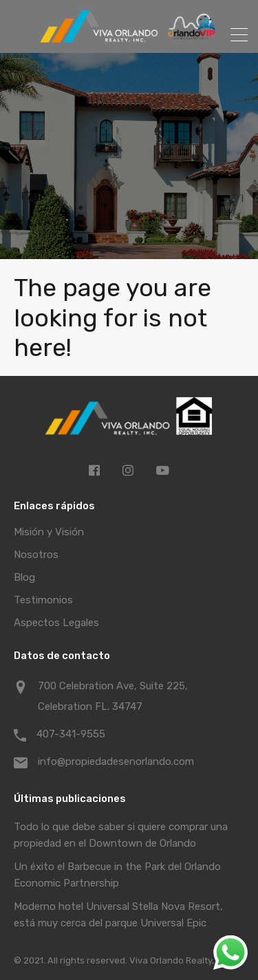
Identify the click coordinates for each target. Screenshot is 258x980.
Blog (24, 577)
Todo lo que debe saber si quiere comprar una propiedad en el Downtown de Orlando (121, 835)
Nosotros (36, 555)
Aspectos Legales (56, 623)
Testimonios (43, 600)
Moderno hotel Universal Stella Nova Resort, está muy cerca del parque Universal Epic (118, 915)
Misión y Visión (49, 532)
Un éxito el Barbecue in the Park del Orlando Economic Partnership (117, 875)
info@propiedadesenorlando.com (116, 761)
